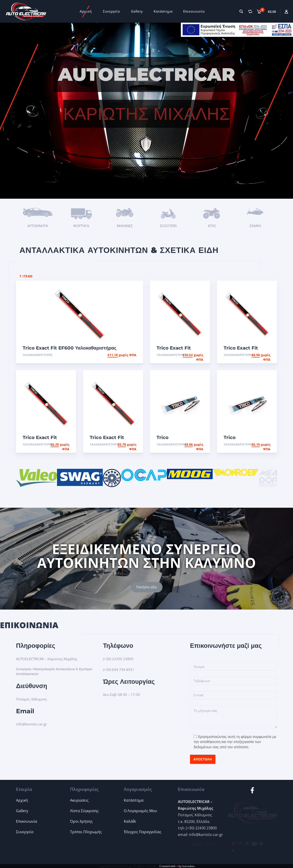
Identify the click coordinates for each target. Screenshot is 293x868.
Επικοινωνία (194, 11)
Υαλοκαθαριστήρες (38, 355)
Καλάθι (130, 821)
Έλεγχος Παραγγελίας (143, 832)
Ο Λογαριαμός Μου (140, 811)
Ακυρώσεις (79, 800)
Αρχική (86, 11)
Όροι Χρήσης (81, 821)
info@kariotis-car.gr (206, 835)
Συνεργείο (111, 11)
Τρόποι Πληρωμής (86, 832)
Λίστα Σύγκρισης (84, 811)
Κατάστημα (163, 11)
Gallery (137, 11)
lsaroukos (188, 866)
